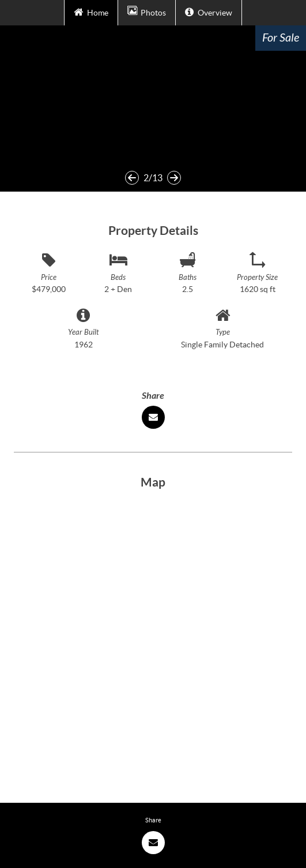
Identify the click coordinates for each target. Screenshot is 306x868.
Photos (147, 12)
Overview (208, 12)
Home (91, 12)
